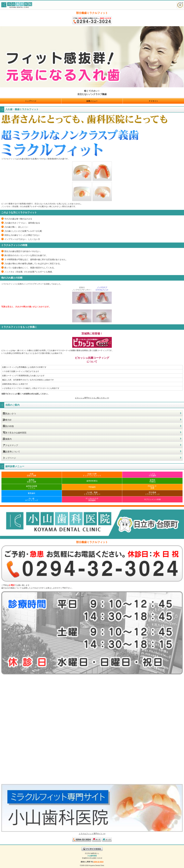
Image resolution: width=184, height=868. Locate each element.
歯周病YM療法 (152, 481)
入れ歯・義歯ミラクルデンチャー (92, 493)
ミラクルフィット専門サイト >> (92, 834)
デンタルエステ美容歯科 (92, 499)
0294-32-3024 (99, 862)
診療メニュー (92, 101)
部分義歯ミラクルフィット (152, 493)
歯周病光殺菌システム (32, 487)
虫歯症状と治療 (32, 475)
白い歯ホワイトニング (32, 499)
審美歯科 (32, 493)
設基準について (11, 452)
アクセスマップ (180, 5)
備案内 (7, 439)
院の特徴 (8, 426)
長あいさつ (9, 413)
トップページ (31, 101)
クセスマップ (10, 445)
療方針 (7, 420)
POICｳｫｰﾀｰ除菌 (152, 487)
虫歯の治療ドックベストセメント (92, 475)
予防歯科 (92, 487)
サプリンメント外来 (152, 499)
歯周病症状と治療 (32, 481)
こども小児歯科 (152, 475)
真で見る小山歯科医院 (15, 433)
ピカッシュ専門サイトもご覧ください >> (92, 398)
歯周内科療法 (92, 481)
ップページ (9, 458)
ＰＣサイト (153, 101)
